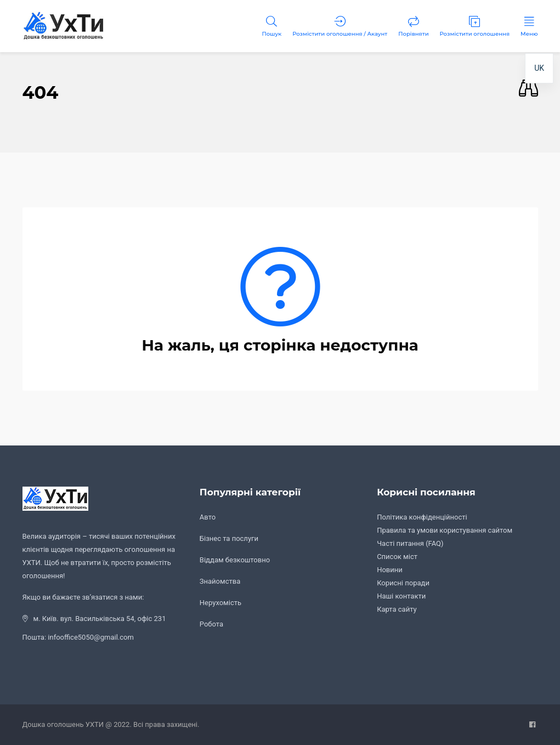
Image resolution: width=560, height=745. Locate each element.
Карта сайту (397, 609)
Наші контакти (401, 596)
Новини (390, 570)
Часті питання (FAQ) (410, 543)
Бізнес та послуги (229, 538)
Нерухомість (220, 603)
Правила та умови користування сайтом (445, 530)
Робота (211, 624)
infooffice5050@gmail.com (91, 637)
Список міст (397, 557)
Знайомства (220, 581)
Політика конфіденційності (422, 517)
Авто (208, 517)
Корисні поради (403, 583)
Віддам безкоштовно (235, 560)
